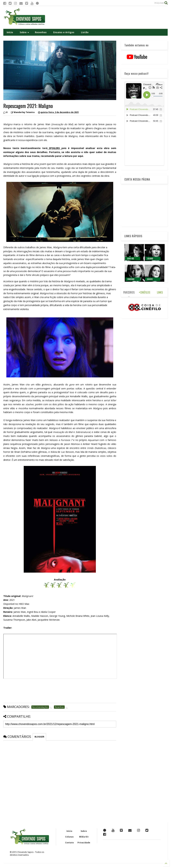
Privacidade (84, 843)
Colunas (69, 837)
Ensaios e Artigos (64, 32)
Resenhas (41, 32)
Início (10, 32)
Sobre (24, 32)
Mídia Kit (84, 837)
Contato (69, 843)
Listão (85, 32)
